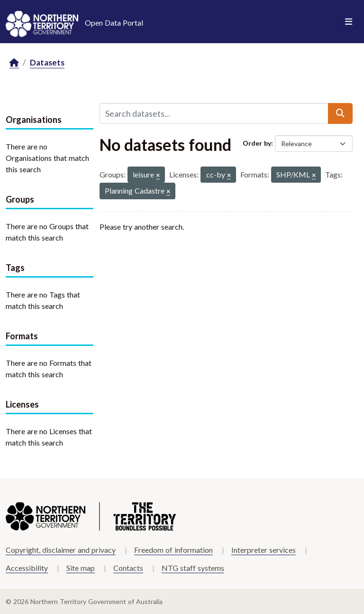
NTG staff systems (193, 568)
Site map (81, 568)
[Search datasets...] (214, 113)
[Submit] (340, 113)
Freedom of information (173, 550)
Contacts (128, 568)
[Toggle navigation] (349, 22)
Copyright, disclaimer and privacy (61, 550)
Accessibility (27, 568)
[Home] (14, 63)
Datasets (47, 62)
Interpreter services (264, 550)
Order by (257, 143)
